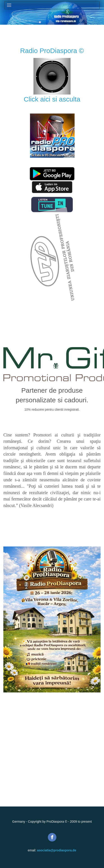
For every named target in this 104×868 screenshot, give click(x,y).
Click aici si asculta (52, 99)
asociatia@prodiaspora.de (57, 850)
